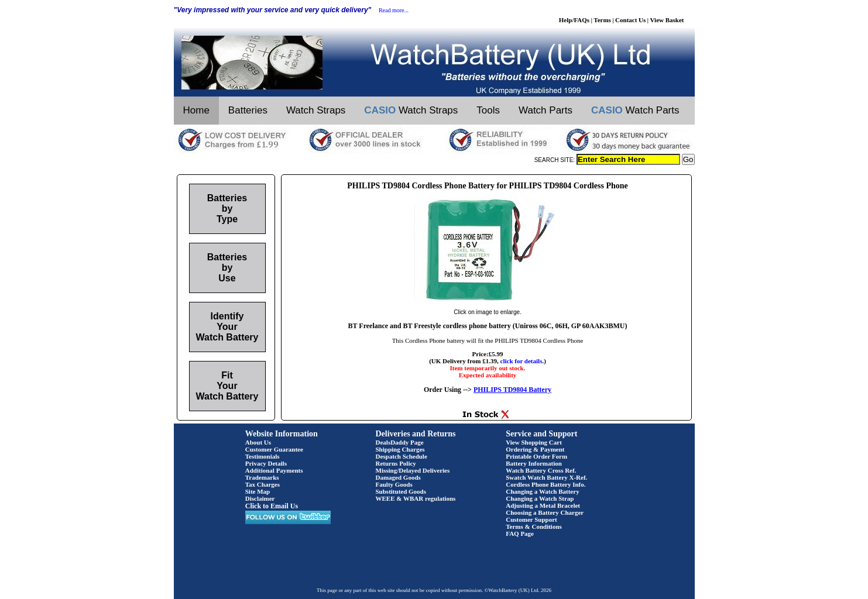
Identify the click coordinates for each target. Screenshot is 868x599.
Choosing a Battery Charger (545, 512)
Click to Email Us (272, 506)
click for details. (522, 361)
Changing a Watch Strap (540, 498)
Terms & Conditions (534, 526)
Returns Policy (396, 463)
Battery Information (534, 463)
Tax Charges (263, 484)
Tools (488, 110)
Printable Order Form (536, 456)
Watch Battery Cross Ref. (541, 470)
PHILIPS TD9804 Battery (512, 390)
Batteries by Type (227, 209)
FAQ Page (520, 533)
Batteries (248, 110)
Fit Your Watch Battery (227, 386)
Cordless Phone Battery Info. (545, 484)
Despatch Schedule (402, 456)
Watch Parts (545, 110)
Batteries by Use (227, 268)
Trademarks (262, 477)
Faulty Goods (394, 484)
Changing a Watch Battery (542, 491)
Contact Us (630, 20)
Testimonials (263, 456)
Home (196, 110)
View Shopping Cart (534, 442)
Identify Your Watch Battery (227, 327)
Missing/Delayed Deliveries (413, 470)
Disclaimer (260, 498)
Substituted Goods (401, 491)
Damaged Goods (398, 477)
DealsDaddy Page (400, 442)
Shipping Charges (400, 449)
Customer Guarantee (274, 449)
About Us (258, 442)
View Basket (667, 20)
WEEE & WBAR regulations (416, 498)
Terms (602, 20)
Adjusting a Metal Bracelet (543, 505)
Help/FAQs (574, 20)
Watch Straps (316, 110)
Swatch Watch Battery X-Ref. (546, 477)
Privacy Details (266, 463)
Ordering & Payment (535, 449)
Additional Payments (274, 470)
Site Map (258, 491)
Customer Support (531, 519)
